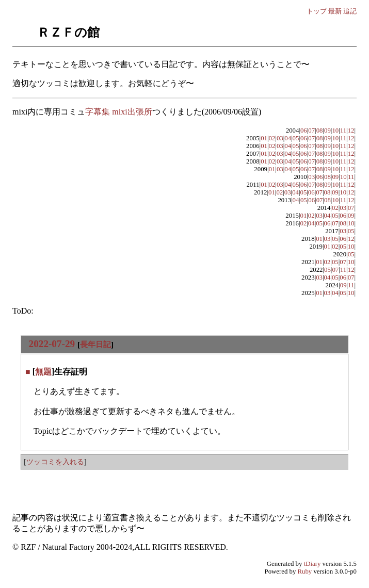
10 (335, 130)
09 (327, 130)
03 (280, 138)
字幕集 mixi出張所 (118, 112)
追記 (350, 11)
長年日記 (95, 344)
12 (351, 130)
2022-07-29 (52, 344)
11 (343, 130)
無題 (43, 372)
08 (320, 130)
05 (296, 138)
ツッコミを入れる (55, 462)
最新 (335, 11)
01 (264, 138)
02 (272, 138)
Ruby (305, 571)
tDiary (312, 564)
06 (304, 130)
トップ (317, 11)
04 (288, 138)
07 (311, 130)
